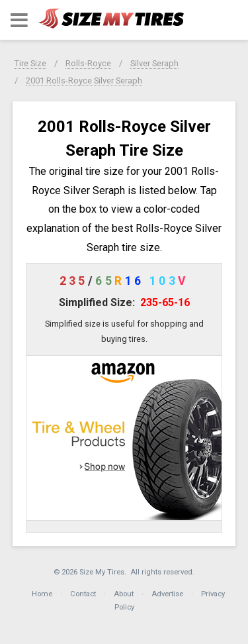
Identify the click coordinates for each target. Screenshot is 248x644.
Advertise (167, 594)
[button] (19, 20)
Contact (83, 594)
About (124, 594)
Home (42, 594)
